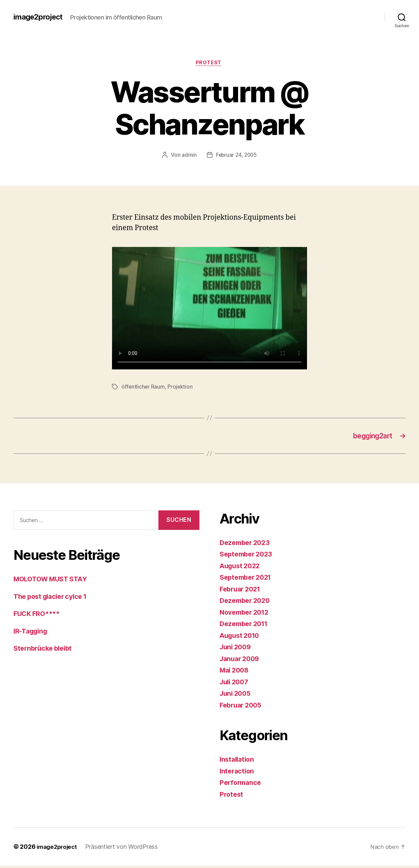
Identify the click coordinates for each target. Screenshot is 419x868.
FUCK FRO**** (38, 616)
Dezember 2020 (247, 603)
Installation (238, 762)
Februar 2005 (242, 707)
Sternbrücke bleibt (45, 650)
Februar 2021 (242, 591)
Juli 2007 (236, 684)
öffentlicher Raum (143, 388)
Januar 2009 (241, 661)
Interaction (238, 773)
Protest (210, 64)
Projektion (181, 388)
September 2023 (248, 556)
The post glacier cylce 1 (54, 599)
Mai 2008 (236, 672)
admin (188, 156)
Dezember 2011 (246, 626)
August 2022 (242, 568)
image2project (40, 17)
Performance (242, 785)
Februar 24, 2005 (236, 156)
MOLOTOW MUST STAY (53, 581)
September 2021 (248, 580)
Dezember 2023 (247, 545)
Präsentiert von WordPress (124, 849)
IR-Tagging (32, 633)
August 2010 (241, 638)
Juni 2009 (237, 649)
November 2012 (246, 614)
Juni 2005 (237, 696)
